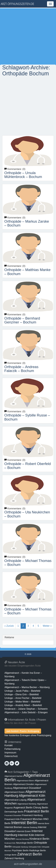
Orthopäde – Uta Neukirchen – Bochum (27, 514)
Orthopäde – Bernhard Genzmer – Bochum (22, 320)
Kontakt (9, 745)
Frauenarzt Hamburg (32, 815)
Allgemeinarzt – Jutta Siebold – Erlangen (26, 712)
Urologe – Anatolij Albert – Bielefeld (23, 705)
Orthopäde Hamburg (20, 847)
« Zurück (9, 626)
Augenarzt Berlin (23, 807)
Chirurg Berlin (41, 807)
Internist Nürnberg (22, 839)
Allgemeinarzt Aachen (14, 776)
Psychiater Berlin (20, 850)
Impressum (10, 753)
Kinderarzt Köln (10, 843)
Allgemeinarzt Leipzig (15, 800)
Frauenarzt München (32, 819)
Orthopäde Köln (35, 847)
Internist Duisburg (30, 827)
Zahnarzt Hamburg (14, 858)
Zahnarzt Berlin (30, 854)
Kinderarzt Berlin (39, 839)
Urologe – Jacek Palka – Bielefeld (22, 691)
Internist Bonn (44, 824)
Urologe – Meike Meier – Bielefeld (22, 702)
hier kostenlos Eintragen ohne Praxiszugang (28, 735)
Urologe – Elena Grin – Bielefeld (22, 694)
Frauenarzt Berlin (37, 811)
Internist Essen (24, 831)
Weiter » (47, 626)
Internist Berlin (24, 823)
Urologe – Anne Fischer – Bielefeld (23, 698)
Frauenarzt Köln (12, 819)
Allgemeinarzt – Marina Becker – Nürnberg (27, 687)
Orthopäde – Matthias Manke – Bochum (27, 272)
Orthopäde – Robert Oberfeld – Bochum (28, 466)
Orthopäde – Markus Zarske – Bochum (27, 223)
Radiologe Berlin (38, 850)
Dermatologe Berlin (14, 812)
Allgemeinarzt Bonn (25, 781)
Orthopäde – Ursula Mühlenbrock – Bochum (23, 175)
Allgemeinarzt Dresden (24, 784)
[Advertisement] (28, 36)
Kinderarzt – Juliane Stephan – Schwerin (26, 709)
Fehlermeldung (12, 749)
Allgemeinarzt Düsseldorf (27, 788)
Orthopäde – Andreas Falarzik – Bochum (21, 369)
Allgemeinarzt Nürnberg (27, 804)
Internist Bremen (13, 827)
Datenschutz (11, 756)
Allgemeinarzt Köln (32, 796)
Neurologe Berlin (24, 843)
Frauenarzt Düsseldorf (13, 815)
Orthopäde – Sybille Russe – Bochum (27, 417)
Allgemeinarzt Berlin (27, 777)
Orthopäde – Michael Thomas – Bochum (28, 563)
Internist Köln (26, 835)
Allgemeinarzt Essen (15, 792)
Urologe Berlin (11, 855)
